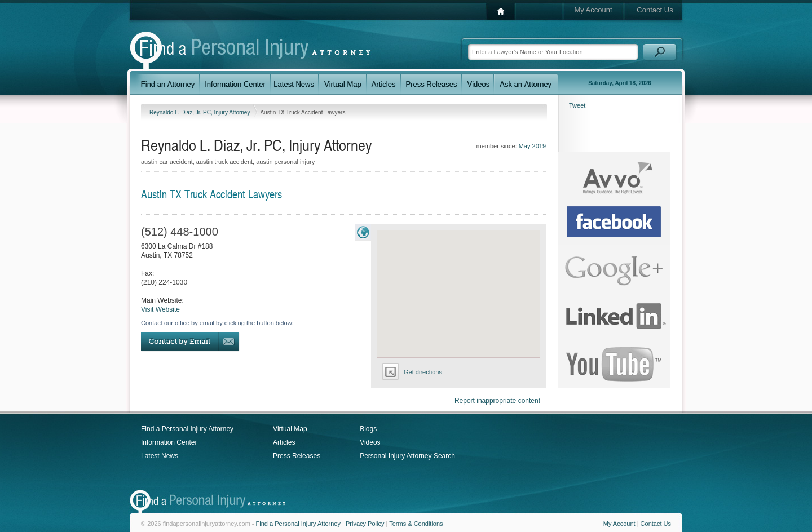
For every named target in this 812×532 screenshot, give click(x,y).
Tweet (577, 105)
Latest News (160, 456)
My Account (593, 10)
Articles (284, 442)
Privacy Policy (365, 524)
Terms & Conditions (416, 524)
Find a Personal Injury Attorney (187, 429)
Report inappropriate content (497, 401)
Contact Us (655, 10)
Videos (370, 442)
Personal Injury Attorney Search (407, 456)
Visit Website (160, 309)
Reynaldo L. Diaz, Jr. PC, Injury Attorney (200, 112)
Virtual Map (290, 429)
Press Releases (297, 456)
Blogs (368, 429)
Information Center (169, 442)
